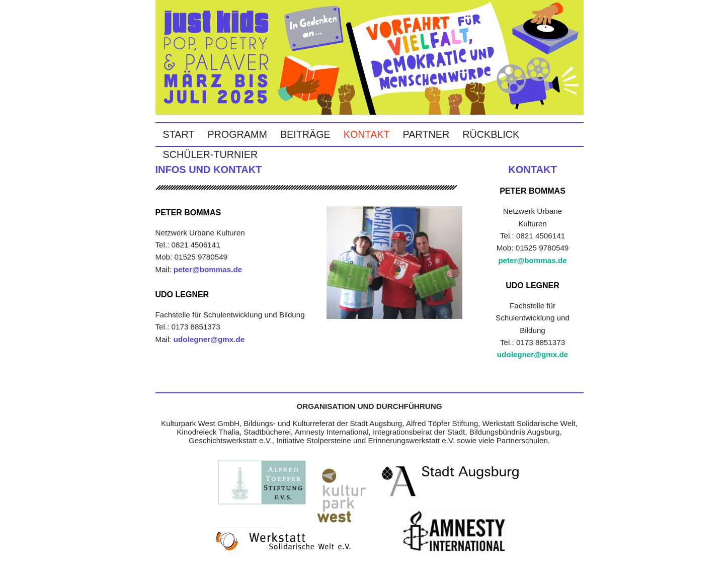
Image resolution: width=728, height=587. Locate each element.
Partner (426, 134)
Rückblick (491, 134)
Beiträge (305, 134)
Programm (237, 134)
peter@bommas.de (208, 269)
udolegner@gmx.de (209, 339)
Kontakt (367, 134)
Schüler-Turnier (211, 154)
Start (179, 134)
